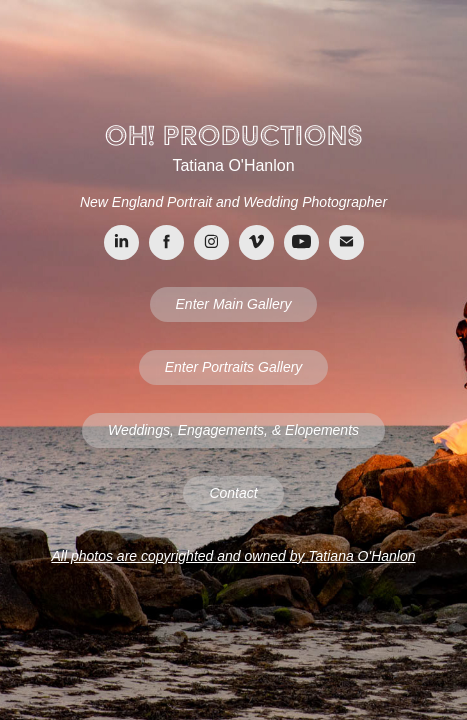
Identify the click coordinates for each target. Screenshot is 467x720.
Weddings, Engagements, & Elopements (233, 430)
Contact (233, 493)
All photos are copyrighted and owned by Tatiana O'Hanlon (233, 556)
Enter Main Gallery (234, 304)
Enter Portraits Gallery (234, 367)
